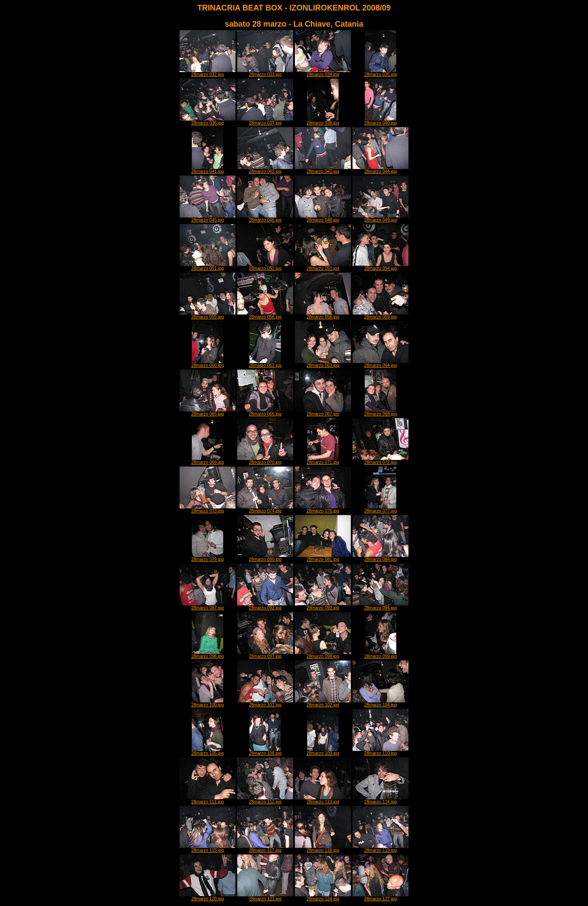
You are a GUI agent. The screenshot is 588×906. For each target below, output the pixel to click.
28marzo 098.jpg (323, 654)
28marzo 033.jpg (265, 73)
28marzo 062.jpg (265, 363)
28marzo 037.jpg (265, 121)
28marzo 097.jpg (265, 654)
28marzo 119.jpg (380, 848)
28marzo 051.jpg (208, 266)
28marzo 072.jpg (380, 460)
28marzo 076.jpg (323, 509)
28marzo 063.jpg (323, 363)
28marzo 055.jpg (208, 315)
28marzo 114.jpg (380, 800)
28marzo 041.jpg (208, 169)
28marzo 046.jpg (265, 218)
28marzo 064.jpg (380, 363)
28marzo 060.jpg (208, 363)
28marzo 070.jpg (265, 460)
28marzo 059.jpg (380, 315)
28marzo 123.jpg (265, 897)
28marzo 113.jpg (323, 800)
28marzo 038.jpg (323, 121)
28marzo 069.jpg (208, 460)
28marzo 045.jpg (208, 218)
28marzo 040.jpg (381, 121)
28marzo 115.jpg (208, 848)
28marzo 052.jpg (265, 266)
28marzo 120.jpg (208, 897)
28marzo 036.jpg (208, 121)
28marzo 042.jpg (265, 169)
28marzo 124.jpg (323, 897)
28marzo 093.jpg (323, 606)
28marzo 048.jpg (323, 218)
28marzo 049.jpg (380, 218)
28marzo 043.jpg (323, 169)
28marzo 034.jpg (323, 73)
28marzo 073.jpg (208, 509)
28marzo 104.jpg (380, 703)
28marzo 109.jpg (323, 751)
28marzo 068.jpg (381, 412)
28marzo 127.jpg (380, 897)
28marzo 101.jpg (265, 703)
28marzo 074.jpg (265, 509)
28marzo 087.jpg (208, 606)
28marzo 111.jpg (208, 800)
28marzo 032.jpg (208, 73)
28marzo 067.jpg (323, 412)
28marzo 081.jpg (323, 557)
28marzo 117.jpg (265, 848)
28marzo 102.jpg (323, 703)
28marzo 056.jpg (265, 315)
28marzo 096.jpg (208, 654)
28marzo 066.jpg (265, 412)
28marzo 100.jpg (208, 703)
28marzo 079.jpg (208, 557)
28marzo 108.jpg (265, 751)
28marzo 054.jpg (380, 266)
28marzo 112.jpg (265, 800)
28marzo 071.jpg (323, 460)
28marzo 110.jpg (380, 751)
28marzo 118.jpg (323, 848)
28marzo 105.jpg (208, 751)
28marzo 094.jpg (380, 606)
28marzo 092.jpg (265, 606)
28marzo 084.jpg (380, 557)
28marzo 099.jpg (381, 654)
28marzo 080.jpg (265, 557)
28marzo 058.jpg (323, 315)
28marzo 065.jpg (208, 412)
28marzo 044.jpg (380, 169)
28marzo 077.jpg (381, 509)
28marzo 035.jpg (381, 73)
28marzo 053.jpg (323, 266)
